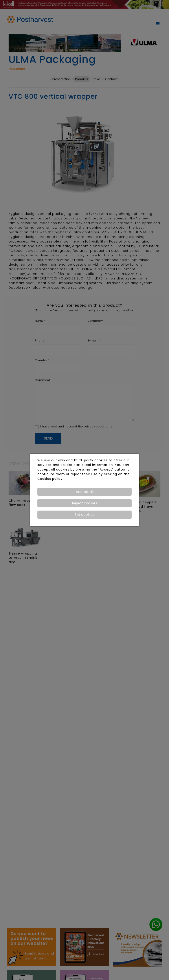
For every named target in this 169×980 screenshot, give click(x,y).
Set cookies (84, 515)
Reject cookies (84, 503)
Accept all (85, 492)
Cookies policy (50, 479)
